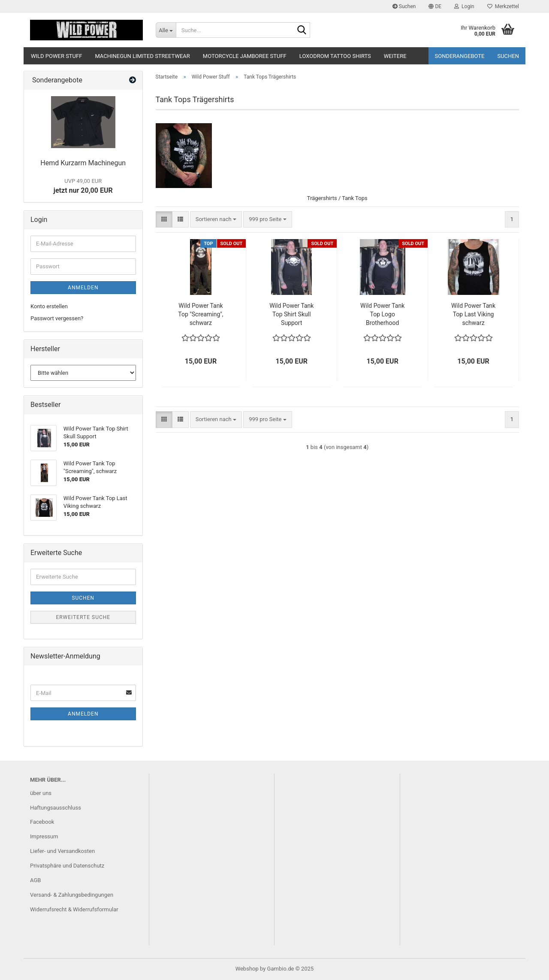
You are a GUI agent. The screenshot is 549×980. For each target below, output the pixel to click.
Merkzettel (503, 6)
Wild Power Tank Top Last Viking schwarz (473, 314)
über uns (41, 793)
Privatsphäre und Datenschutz (67, 866)
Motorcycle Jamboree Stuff (245, 56)
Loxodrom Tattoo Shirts (335, 56)
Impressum (44, 836)
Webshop (247, 969)
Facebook (42, 822)
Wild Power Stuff (56, 56)
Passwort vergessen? (57, 318)
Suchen (404, 6)
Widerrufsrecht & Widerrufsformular (74, 909)
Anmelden (83, 288)
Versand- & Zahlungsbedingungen (72, 895)
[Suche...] (166, 30)
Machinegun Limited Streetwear (142, 56)
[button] (435, 6)
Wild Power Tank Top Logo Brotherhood (382, 314)
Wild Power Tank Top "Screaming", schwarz (201, 314)
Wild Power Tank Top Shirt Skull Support (291, 314)
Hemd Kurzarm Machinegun (83, 163)
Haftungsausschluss (56, 808)
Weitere (395, 56)
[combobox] (216, 220)
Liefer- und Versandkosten (62, 851)
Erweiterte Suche (83, 617)
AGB (35, 880)
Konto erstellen (49, 306)
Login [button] (464, 6)
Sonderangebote (460, 56)
